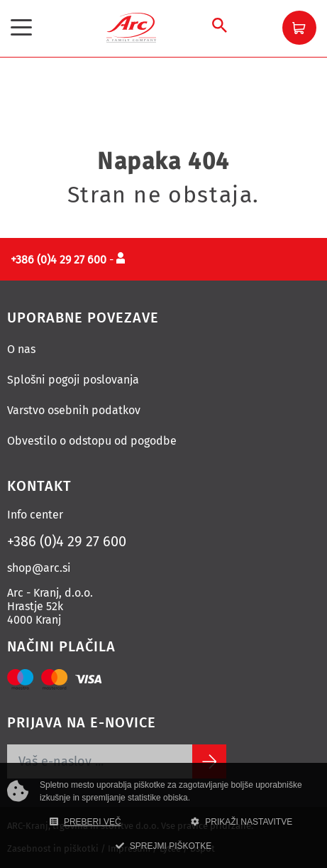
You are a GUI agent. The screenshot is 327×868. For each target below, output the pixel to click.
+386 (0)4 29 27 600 (67, 541)
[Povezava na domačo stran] (131, 27)
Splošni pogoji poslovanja (73, 380)
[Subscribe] (209, 761)
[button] (299, 28)
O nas (21, 349)
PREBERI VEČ (85, 822)
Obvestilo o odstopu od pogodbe (92, 441)
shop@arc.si (39, 568)
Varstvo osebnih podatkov (74, 410)
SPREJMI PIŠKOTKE (163, 846)
